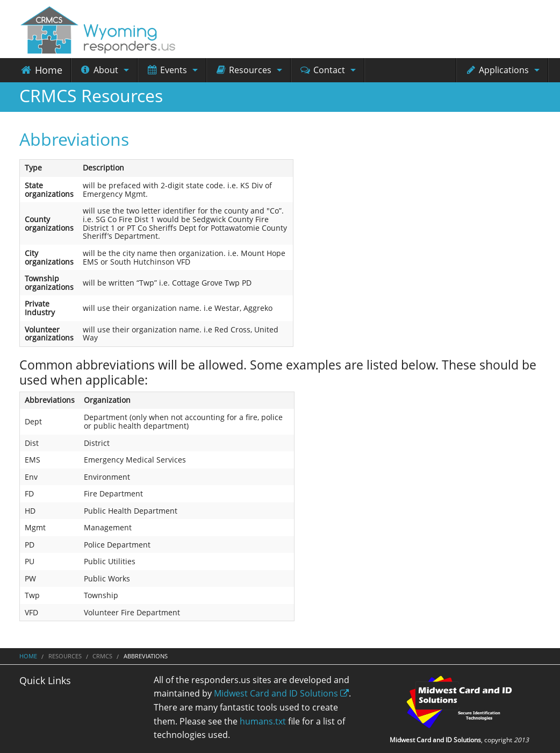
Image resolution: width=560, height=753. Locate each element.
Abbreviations (74, 139)
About (99, 70)
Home (41, 70)
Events (167, 70)
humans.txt (263, 721)
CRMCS (102, 656)
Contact (322, 70)
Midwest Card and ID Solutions (281, 693)
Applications (497, 70)
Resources (243, 70)
